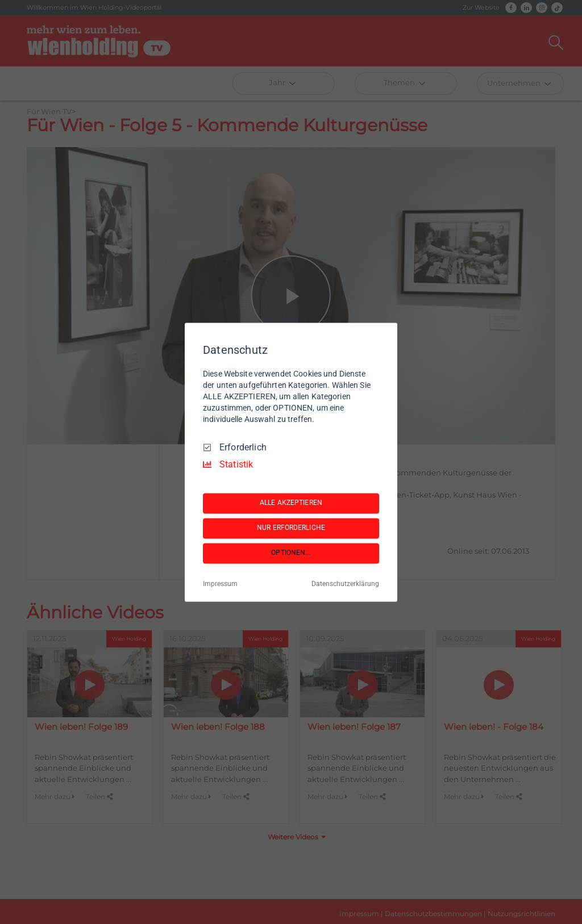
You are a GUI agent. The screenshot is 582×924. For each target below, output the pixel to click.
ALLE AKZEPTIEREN (291, 503)
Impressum (220, 584)
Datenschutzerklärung (345, 584)
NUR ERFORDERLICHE (291, 528)
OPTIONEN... (291, 553)
